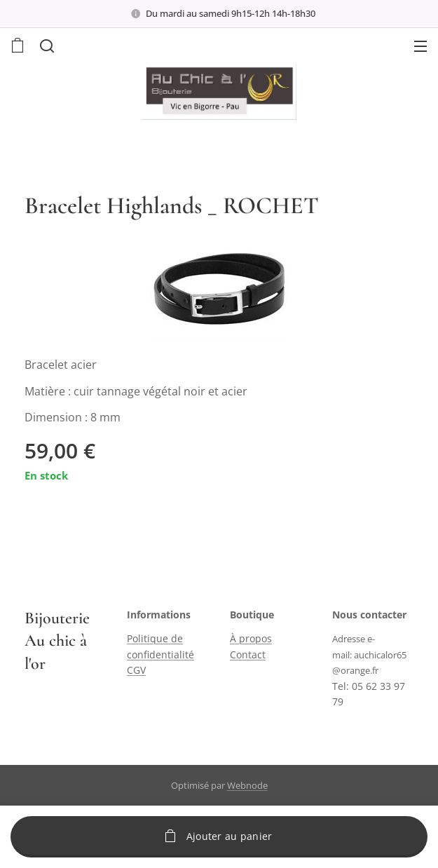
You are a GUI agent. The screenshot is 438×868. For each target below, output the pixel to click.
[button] (46, 46)
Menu (420, 46)
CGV (136, 670)
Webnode (247, 785)
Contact (248, 655)
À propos (251, 639)
